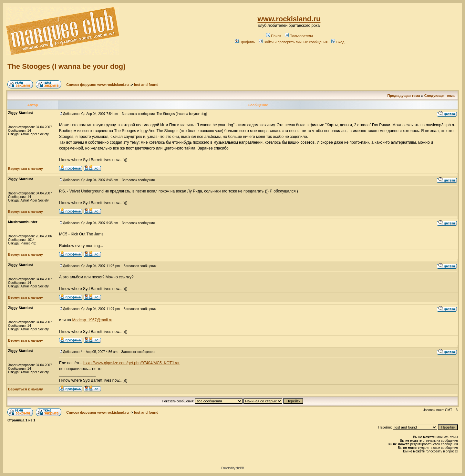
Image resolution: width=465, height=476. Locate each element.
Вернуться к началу (26, 169)
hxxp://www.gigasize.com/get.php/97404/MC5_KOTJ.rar (131, 363)
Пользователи (299, 36)
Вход (338, 42)
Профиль (245, 42)
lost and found (146, 85)
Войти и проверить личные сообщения (293, 42)
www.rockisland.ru (289, 19)
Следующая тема (439, 96)
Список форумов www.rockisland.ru (97, 85)
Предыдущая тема (404, 96)
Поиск (273, 36)
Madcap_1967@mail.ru (92, 320)
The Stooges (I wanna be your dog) (66, 66)
